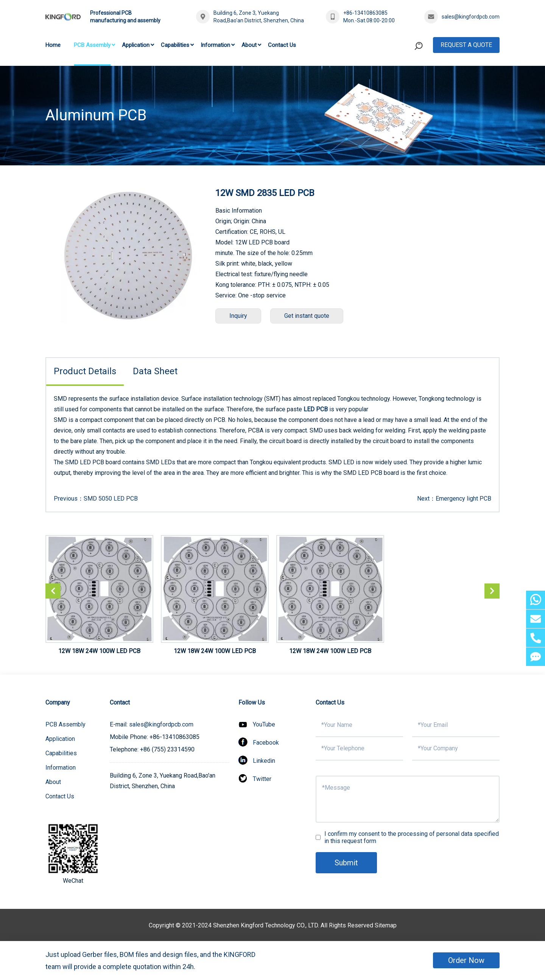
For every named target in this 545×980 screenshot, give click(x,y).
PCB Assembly (92, 45)
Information (215, 45)
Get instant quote (307, 316)
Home (53, 45)
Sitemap (386, 925)
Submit (346, 863)
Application (136, 45)
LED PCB (316, 409)
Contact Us (282, 45)
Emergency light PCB (463, 499)
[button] (492, 591)
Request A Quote (466, 45)
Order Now (466, 960)
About (249, 45)
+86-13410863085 (365, 13)
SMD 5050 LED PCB (111, 499)
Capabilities (175, 45)
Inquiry (238, 316)
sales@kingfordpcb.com (471, 17)
